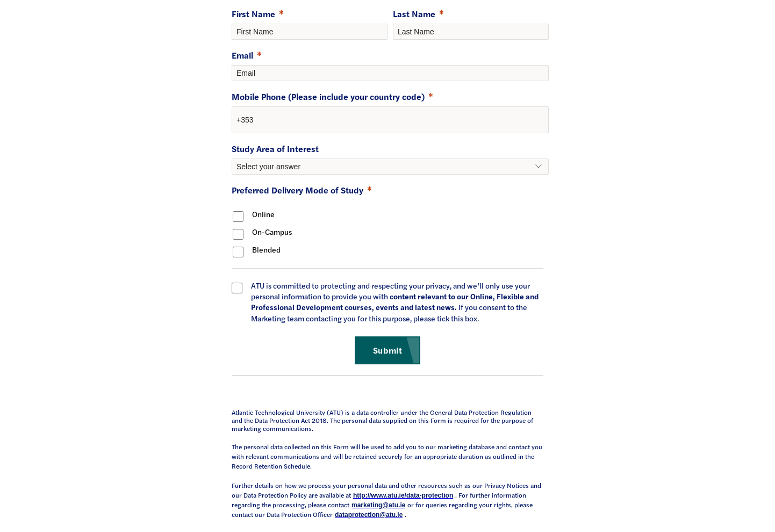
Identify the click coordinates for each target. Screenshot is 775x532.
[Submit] (387, 350)
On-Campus (272, 232)
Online (263, 214)
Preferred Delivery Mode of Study (297, 190)
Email (242, 55)
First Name (253, 14)
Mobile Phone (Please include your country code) (328, 96)
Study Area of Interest (275, 149)
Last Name (414, 14)
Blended (266, 249)
